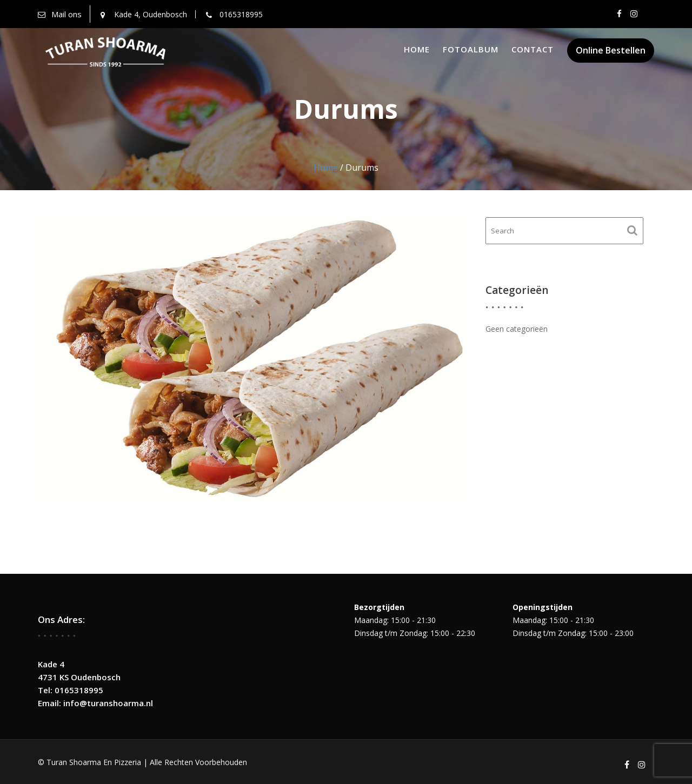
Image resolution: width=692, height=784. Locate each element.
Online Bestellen (611, 50)
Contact (533, 49)
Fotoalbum (471, 49)
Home (417, 49)
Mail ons (66, 14)
